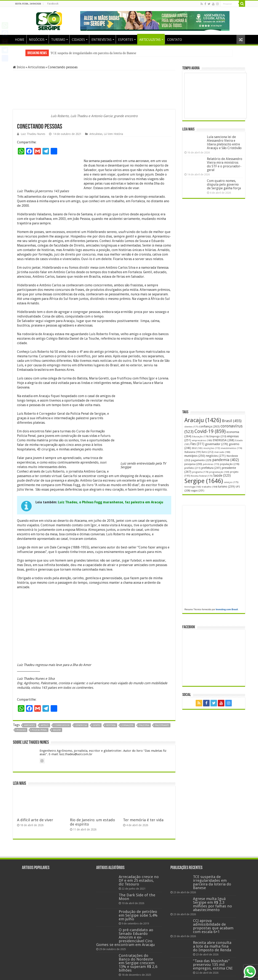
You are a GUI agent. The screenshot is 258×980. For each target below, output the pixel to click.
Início (19, 67)
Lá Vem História (113, 134)
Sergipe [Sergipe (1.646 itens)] (204, 481)
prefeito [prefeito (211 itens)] (192, 468)
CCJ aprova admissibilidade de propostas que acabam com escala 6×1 (213, 926)
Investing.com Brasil (227, 609)
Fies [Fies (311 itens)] (197, 444)
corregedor (62, 725)
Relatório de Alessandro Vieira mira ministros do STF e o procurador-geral (225, 164)
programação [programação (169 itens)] (219, 472)
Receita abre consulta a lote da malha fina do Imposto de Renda (212, 946)
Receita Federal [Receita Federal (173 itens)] (202, 476)
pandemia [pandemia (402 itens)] (225, 460)
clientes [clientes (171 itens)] (191, 427)
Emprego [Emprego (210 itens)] (218, 436)
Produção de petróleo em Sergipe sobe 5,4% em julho (138, 915)
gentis (96, 725)
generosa (81, 725)
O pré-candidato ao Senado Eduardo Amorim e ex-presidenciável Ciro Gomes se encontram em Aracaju (126, 937)
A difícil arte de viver (35, 820)
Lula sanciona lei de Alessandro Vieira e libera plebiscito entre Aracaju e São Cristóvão (224, 142)
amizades (29, 725)
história (111, 725)
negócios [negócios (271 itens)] (216, 456)
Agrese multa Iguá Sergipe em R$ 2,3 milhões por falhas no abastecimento (212, 904)
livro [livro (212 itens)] (208, 452)
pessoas (21, 730)
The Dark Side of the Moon (137, 897)
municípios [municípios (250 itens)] (195, 456)
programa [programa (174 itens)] (200, 472)
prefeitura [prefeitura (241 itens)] (211, 468)
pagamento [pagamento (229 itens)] (201, 460)
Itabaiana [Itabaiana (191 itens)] (193, 452)
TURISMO (58, 40)
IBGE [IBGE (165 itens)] (197, 448)
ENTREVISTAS (102, 40)
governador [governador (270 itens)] (217, 444)
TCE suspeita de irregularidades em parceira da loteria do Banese (93, 53)
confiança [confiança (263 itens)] (209, 426)
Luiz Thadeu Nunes (33, 134)
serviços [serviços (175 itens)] (231, 482)
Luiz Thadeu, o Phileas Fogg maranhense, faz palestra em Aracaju (111, 502)
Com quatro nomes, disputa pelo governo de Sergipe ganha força (224, 184)
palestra (144, 725)
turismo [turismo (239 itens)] (226, 487)
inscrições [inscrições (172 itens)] (212, 448)
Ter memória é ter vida (143, 820)
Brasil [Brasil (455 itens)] (232, 421)
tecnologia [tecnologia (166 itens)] (193, 487)
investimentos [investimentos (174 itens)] (231, 448)
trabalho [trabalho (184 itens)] (209, 487)
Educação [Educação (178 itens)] (200, 437)
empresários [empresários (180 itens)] (202, 440)
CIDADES (78, 40)
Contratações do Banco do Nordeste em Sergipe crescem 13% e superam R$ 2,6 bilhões (138, 963)
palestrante (162, 725)
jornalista (127, 725)
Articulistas (36, 67)
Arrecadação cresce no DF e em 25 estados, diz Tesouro (139, 880)
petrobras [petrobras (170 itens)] (211, 464)
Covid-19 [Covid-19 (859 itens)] (210, 431)
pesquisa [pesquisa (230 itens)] (193, 464)
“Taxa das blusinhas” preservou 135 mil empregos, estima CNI (213, 965)
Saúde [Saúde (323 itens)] (222, 476)
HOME (20, 40)
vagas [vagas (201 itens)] (197, 491)
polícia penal (39, 730)
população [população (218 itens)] (230, 464)
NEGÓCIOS (37, 40)
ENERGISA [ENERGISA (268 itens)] (224, 440)
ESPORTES (126, 40)
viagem (57, 730)
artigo (45, 725)
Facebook (53, 4)
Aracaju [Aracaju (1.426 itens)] (203, 420)
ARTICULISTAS (150, 40)
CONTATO (175, 40)
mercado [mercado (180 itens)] (222, 452)
